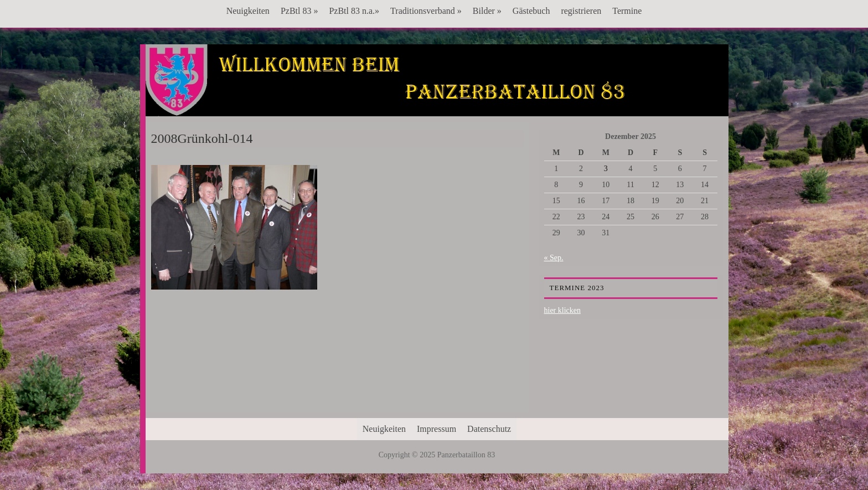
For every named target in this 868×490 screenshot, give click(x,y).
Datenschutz (489, 429)
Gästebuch (531, 11)
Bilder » (487, 11)
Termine (627, 11)
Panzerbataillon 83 (437, 78)
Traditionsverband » (426, 11)
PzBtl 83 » (299, 11)
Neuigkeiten (248, 11)
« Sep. (554, 258)
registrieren (581, 11)
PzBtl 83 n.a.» (354, 11)
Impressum (436, 429)
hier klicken (562, 310)
